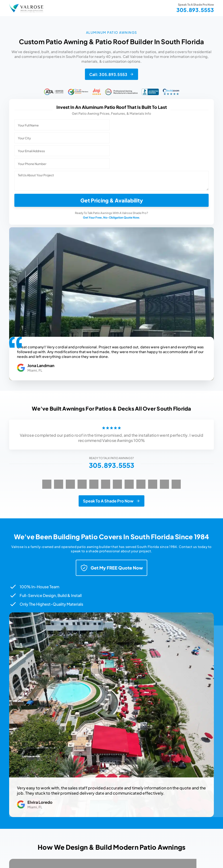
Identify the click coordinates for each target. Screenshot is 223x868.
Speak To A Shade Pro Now (108, 501)
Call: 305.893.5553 (108, 74)
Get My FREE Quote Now (111, 568)
